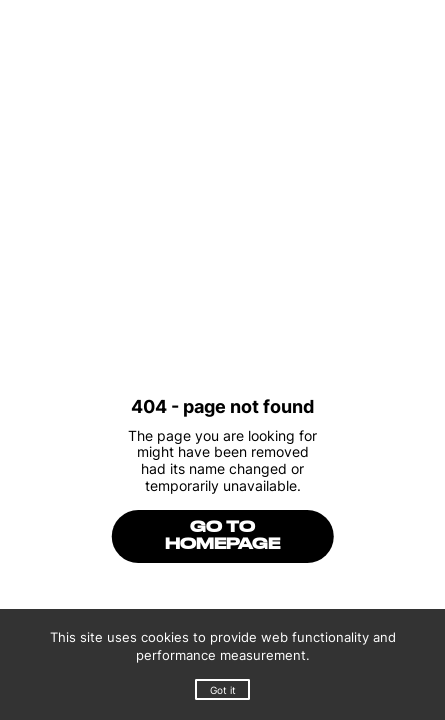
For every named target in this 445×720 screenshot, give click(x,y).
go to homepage (222, 536)
